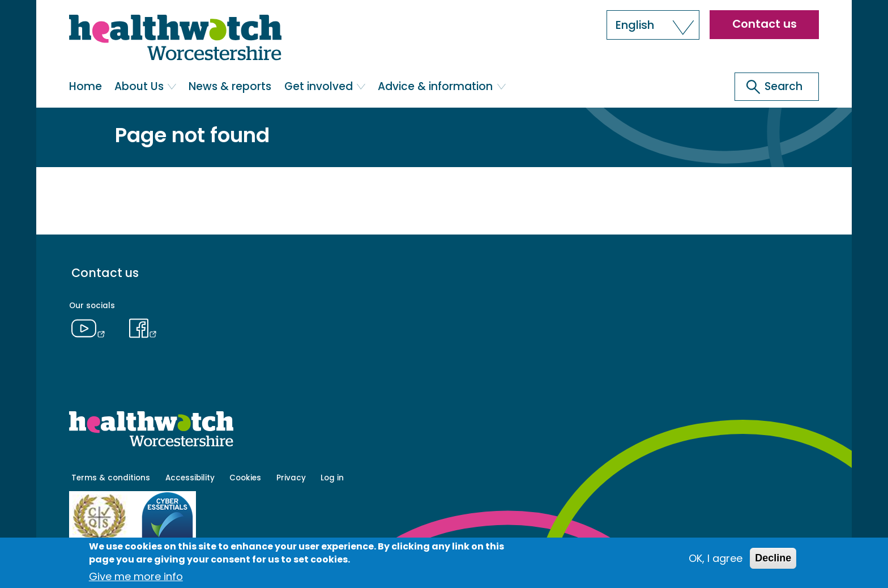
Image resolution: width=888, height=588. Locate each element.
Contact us (765, 24)
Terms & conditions (111, 478)
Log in (332, 478)
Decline (773, 558)
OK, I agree (716, 558)
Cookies (245, 478)
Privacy (291, 478)
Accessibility (190, 478)
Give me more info (136, 576)
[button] (653, 25)
